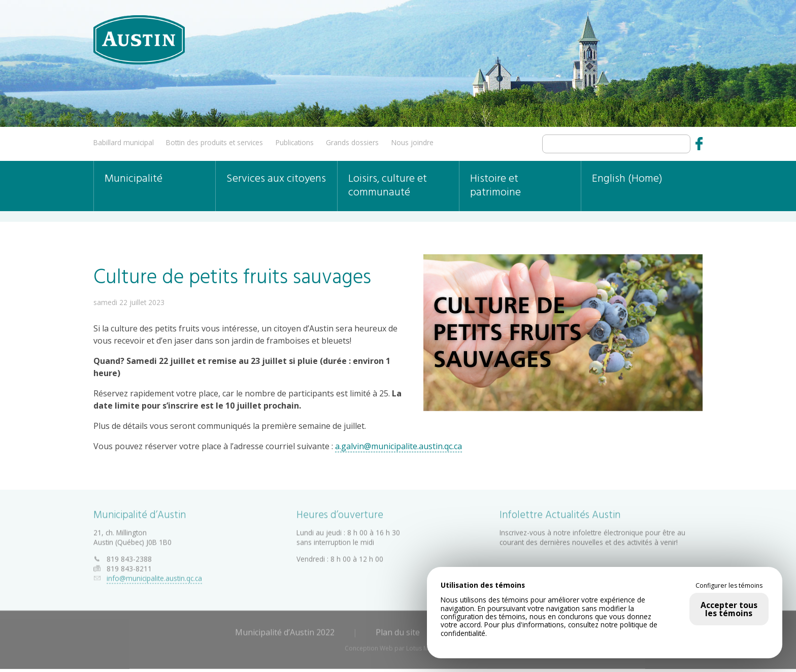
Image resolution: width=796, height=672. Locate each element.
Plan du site (398, 630)
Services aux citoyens (276, 179)
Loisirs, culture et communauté (388, 186)
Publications (295, 142)
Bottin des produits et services (214, 142)
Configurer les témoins (729, 586)
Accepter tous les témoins (729, 609)
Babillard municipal (124, 142)
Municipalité (134, 179)
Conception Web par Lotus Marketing (398, 646)
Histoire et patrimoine (495, 186)
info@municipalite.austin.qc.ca (154, 576)
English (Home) (627, 179)
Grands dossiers (352, 142)
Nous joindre (412, 142)
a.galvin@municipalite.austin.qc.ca (399, 446)
